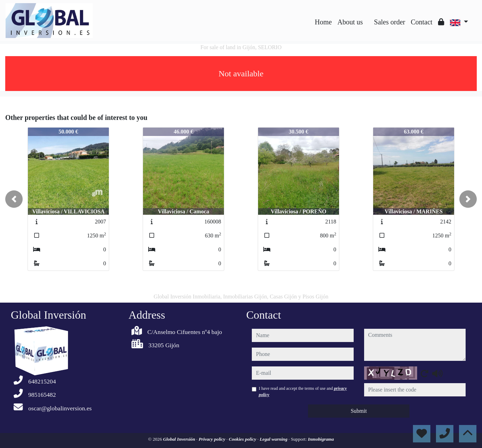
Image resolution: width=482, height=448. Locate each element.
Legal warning (274, 439)
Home (323, 22)
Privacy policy (212, 439)
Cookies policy (243, 439)
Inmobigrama (321, 439)
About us (350, 22)
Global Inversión (180, 439)
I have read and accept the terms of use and (303, 392)
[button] (14, 199)
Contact (422, 22)
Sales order (389, 22)
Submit (359, 411)
